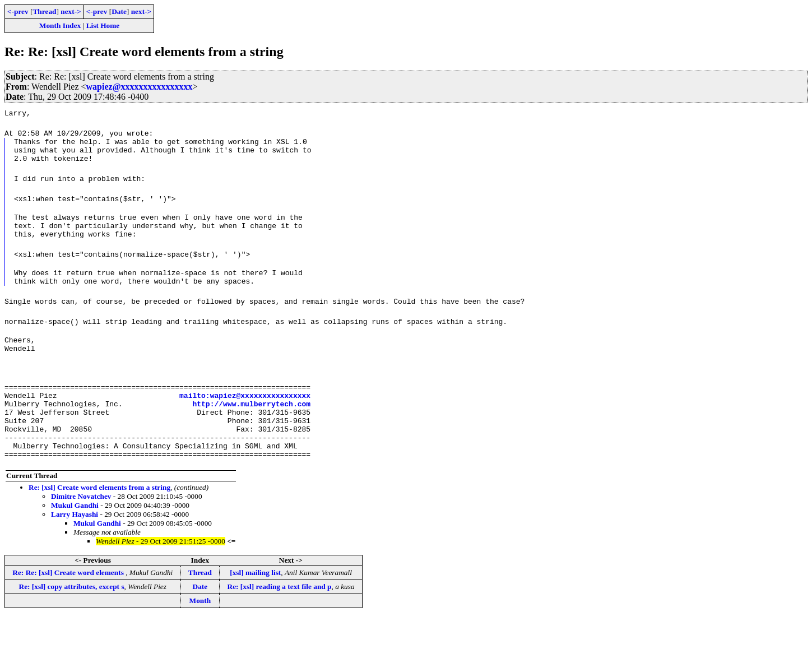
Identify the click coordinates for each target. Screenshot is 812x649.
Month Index (60, 26)
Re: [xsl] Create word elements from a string (99, 519)
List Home (103, 26)
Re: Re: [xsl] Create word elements (69, 604)
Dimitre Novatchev (81, 528)
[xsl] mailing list (255, 604)
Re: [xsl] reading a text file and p (280, 618)
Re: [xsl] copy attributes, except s (72, 618)
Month (200, 632)
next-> (71, 11)
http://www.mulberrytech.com (251, 425)
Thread (44, 11)
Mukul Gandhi (75, 537)
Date (119, 11)
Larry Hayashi (75, 546)
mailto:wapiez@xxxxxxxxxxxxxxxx (245, 415)
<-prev (18, 11)
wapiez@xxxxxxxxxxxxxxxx (140, 87)
